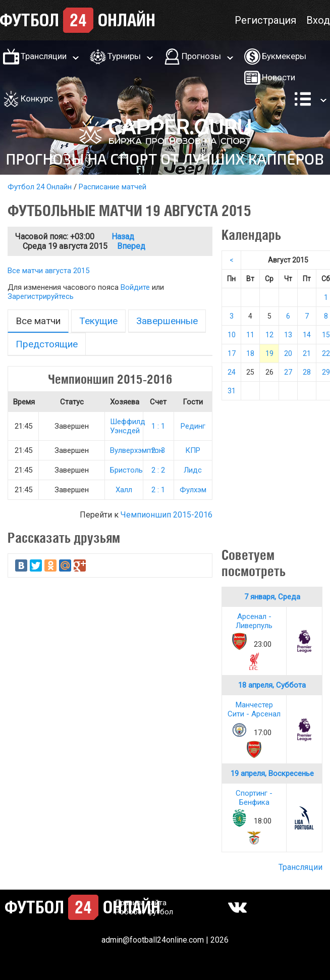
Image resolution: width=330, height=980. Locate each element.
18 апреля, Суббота (272, 685)
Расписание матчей (113, 187)
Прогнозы (201, 56)
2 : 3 (158, 450)
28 (307, 372)
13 (288, 335)
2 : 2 (158, 470)
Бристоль (126, 470)
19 (269, 353)
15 (326, 335)
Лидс (193, 470)
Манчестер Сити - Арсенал (254, 709)
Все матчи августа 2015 (48, 271)
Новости (279, 77)
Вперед (131, 246)
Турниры (124, 56)
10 (232, 335)
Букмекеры (284, 56)
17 (232, 353)
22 (326, 353)
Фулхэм (193, 490)
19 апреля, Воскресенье (272, 773)
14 (307, 335)
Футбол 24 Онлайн (40, 187)
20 (288, 353)
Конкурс (37, 98)
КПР (193, 450)
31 (232, 391)
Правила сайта (141, 903)
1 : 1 (158, 426)
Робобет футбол (144, 912)
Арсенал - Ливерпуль (254, 621)
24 (232, 372)
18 (250, 353)
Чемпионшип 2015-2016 (167, 515)
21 (307, 353)
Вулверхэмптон (136, 450)
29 (326, 372)
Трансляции (44, 56)
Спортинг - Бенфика (254, 798)
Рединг (193, 426)
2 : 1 (158, 490)
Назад (123, 237)
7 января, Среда (272, 597)
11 (250, 335)
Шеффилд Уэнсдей (128, 426)
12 (269, 335)
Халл (124, 490)
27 (288, 372)
